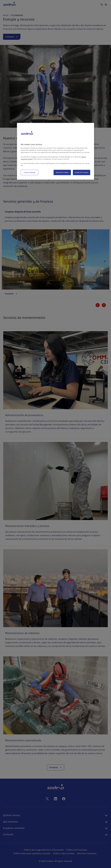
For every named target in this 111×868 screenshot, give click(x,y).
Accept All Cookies (81, 172)
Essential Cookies (62, 172)
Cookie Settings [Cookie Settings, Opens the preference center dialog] (29, 172)
